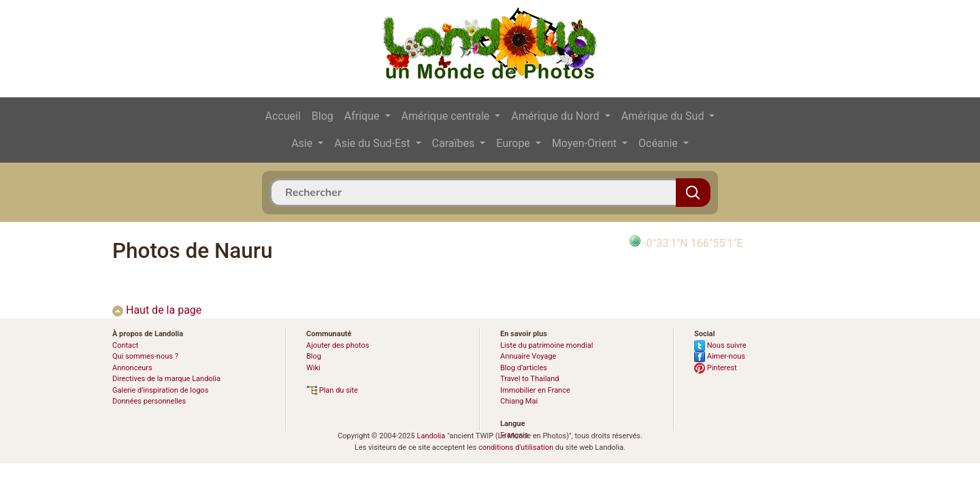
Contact (125, 345)
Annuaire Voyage (528, 356)
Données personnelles (149, 401)
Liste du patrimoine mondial (546, 345)
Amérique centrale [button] (447, 116)
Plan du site (332, 390)
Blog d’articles (524, 368)
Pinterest (716, 368)
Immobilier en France (535, 390)
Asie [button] (303, 143)
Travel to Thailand (530, 379)
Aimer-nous (720, 356)
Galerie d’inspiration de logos (160, 390)
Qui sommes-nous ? (145, 356)
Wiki (313, 368)
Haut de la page (157, 310)
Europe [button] (514, 143)
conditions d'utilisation (516, 447)
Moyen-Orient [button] (586, 143)
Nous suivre (720, 345)
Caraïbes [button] (455, 143)
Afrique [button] (363, 116)
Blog (323, 116)
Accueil (283, 116)
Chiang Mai (519, 401)
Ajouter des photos (338, 345)
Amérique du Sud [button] (664, 116)
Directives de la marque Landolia (166, 379)
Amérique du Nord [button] (556, 116)
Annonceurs (132, 368)
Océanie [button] (659, 143)
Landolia (431, 436)
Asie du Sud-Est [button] (373, 143)
